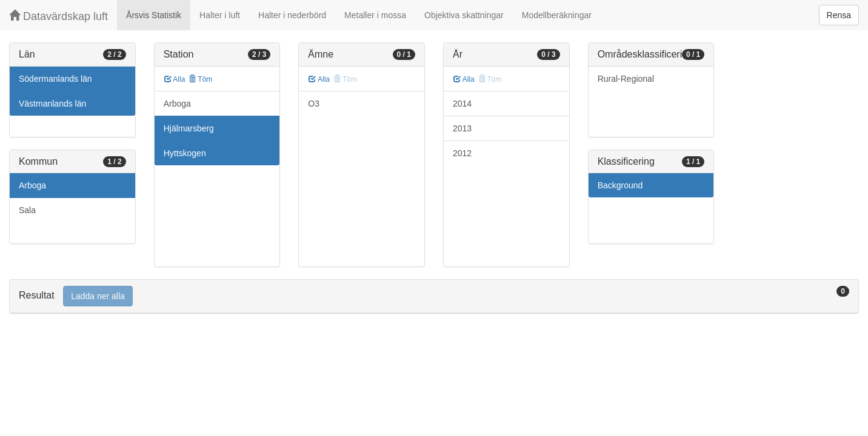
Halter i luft (220, 15)
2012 (462, 153)
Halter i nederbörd (292, 15)
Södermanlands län (55, 79)
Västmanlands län (52, 104)
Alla (175, 79)
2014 (462, 104)
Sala (27, 210)
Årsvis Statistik (154, 15)
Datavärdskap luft (58, 16)
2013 (462, 128)
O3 (314, 104)
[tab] (434, 296)
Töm (200, 79)
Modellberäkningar (557, 15)
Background (620, 185)
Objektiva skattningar (464, 15)
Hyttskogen (185, 153)
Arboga (32, 185)
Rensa (839, 15)
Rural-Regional (626, 79)
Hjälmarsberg (189, 128)
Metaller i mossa (375, 15)
